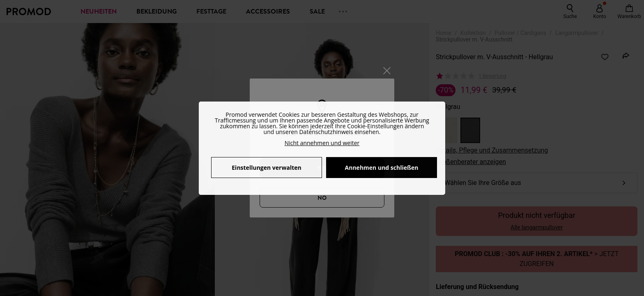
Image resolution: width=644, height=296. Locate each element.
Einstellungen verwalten (266, 168)
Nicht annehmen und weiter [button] (322, 143)
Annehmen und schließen (382, 168)
